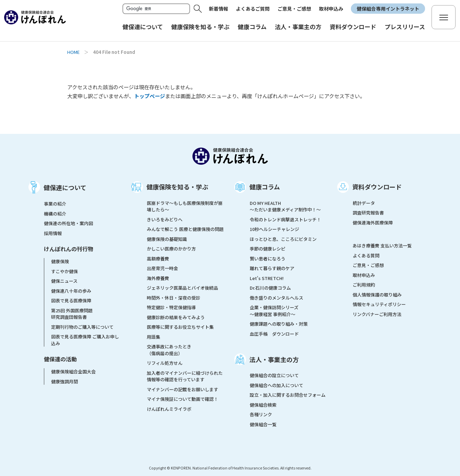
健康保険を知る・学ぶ (177, 187)
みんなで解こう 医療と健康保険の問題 (185, 229)
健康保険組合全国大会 (73, 371)
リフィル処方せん (165, 363)
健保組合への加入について (276, 385)
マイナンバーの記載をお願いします (182, 389)
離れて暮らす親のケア (272, 268)
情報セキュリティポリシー (379, 304)
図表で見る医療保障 (71, 300)
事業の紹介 (55, 204)
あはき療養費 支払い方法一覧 (382, 246)
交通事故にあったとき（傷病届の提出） (169, 350)
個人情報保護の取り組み (377, 295)
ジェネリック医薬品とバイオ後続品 (182, 288)
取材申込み (331, 9)
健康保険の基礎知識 (167, 239)
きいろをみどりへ (165, 219)
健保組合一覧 (263, 424)
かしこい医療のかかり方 (171, 249)
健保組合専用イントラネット (388, 9)
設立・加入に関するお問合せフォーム (288, 395)
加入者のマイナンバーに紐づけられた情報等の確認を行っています (185, 376)
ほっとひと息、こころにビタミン (283, 239)
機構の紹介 (55, 214)
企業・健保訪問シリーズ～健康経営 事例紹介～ (274, 311)
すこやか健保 (64, 271)
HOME (73, 52)
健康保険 (60, 261)
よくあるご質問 (253, 9)
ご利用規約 (364, 285)
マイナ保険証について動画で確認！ (182, 399)
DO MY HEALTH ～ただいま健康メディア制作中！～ (285, 206)
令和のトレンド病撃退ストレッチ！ (285, 219)
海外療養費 (158, 278)
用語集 (154, 337)
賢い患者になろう (268, 259)
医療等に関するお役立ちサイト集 (180, 327)
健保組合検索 (263, 405)
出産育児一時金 (162, 268)
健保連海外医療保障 (373, 223)
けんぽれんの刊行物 (69, 249)
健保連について (65, 187)
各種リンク (261, 414)
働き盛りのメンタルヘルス (276, 298)
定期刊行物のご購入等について (82, 327)
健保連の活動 (60, 359)
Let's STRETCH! (267, 278)
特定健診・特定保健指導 (171, 307)
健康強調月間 (64, 381)
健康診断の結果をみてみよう (176, 317)
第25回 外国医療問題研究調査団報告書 (72, 314)
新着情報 (219, 9)
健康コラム (265, 187)
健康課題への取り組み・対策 (279, 324)
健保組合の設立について (274, 375)
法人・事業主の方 (274, 359)
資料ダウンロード (377, 187)
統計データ (364, 203)
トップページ (150, 96)
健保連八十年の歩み (71, 291)
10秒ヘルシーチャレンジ (274, 229)
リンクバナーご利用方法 (377, 314)
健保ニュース (64, 281)
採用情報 (53, 233)
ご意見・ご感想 (294, 9)
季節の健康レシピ (268, 249)
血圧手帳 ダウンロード (274, 334)
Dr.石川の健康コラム (270, 288)
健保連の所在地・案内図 (68, 223)
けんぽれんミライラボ (169, 409)
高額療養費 (158, 259)
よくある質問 (366, 256)
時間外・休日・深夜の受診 (174, 298)
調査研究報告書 (368, 213)
